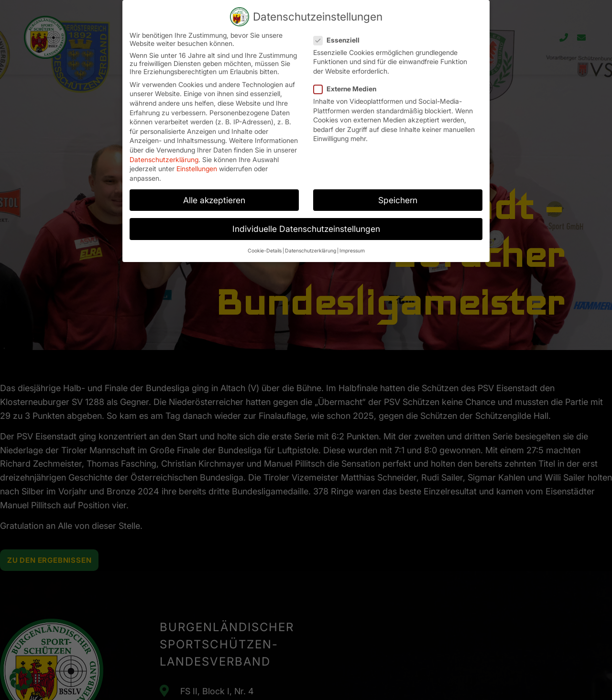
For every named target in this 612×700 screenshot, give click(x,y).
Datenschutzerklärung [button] (311, 237)
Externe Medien (348, 75)
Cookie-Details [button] (265, 237)
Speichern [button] (398, 186)
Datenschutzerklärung (164, 146)
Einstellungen (197, 155)
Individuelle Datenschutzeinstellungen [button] (306, 215)
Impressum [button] (352, 237)
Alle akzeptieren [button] (214, 186)
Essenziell (339, 26)
